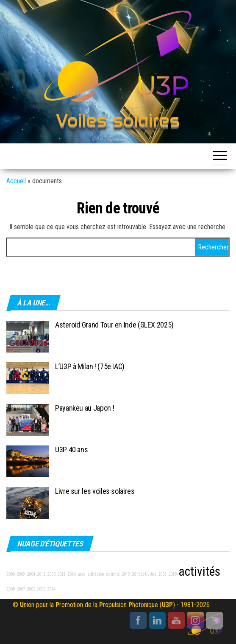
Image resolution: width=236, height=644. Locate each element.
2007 (21, 589)
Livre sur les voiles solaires (95, 491)
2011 (61, 574)
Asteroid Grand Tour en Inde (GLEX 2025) (114, 325)
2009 (21, 574)
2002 (31, 589)
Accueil (16, 181)
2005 (41, 589)
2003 (162, 574)
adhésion (96, 574)
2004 (31, 574)
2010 (51, 574)
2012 (41, 574)
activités (199, 571)
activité (113, 574)
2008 (11, 589)
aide (82, 574)
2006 (11, 574)
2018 (172, 574)
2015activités (144, 574)
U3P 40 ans (71, 449)
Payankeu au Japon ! (85, 408)
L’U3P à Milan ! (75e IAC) (90, 366)
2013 (126, 574)
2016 (72, 574)
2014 (51, 589)
